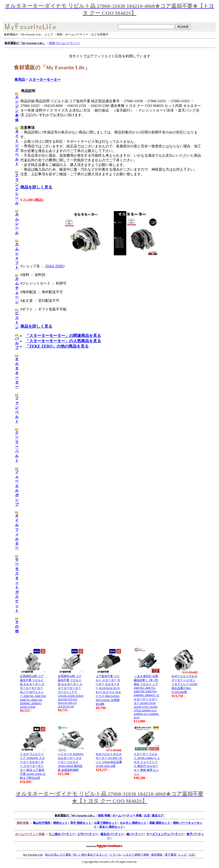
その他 (17, 626)
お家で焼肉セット (106, 823)
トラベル (115, 855)
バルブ (17, 343)
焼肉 (52, 43)
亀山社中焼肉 (42, 823)
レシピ (183, 855)
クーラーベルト (17, 447)
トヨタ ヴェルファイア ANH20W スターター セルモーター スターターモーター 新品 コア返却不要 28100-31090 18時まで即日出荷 (33, 766)
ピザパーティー (88, 834)
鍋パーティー (135, 834)
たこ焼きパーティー (62, 834)
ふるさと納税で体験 (136, 855)
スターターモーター (45, 80)
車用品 (20, 80)
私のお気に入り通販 (58, 855)
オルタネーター (17, 373)
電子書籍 (171, 855)
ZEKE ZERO (55, 266)
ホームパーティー (68, 43)
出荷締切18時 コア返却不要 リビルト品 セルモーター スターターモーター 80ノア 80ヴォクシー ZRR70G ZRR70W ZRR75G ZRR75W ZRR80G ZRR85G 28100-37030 (33, 691)
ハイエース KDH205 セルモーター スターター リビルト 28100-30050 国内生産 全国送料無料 (71, 762)
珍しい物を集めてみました (90, 855)
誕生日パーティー (112, 834)
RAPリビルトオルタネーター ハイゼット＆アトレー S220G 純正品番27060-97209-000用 (185, 684)
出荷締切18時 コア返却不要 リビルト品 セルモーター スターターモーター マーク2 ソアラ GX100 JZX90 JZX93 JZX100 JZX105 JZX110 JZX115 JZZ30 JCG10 (71, 691)
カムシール (17, 224)
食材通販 (157, 855)
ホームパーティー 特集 (127, 815)
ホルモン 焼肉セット (133, 823)
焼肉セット (60, 823)
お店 (147, 815)
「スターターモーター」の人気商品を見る (63, 341)
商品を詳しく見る (36, 187)
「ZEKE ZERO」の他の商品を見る (57, 346)
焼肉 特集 (104, 815)
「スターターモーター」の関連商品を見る (63, 336)
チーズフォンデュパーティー (165, 834)
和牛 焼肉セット (81, 823)
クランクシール (17, 189)
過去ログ (157, 815)
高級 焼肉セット (160, 823)
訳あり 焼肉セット (111, 827)
